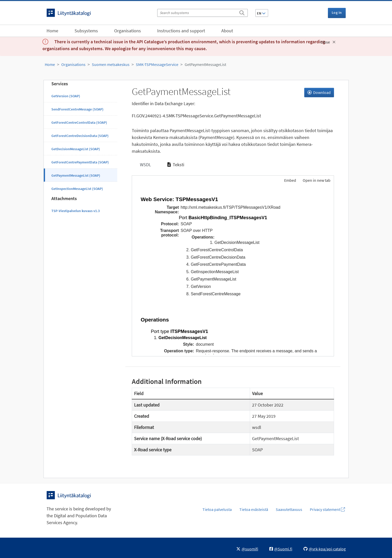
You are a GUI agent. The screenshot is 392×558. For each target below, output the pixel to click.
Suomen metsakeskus (111, 64)
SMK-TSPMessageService (157, 64)
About (227, 31)
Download (319, 92)
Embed (290, 180)
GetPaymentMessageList (205, 64)
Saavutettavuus (289, 509)
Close (328, 42)
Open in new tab (317, 180)
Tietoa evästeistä (254, 509)
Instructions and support (181, 31)
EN (261, 13)
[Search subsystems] (202, 13)
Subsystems (86, 31)
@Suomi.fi (281, 549)
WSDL (145, 165)
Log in (337, 12)
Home (52, 31)
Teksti (176, 165)
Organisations (128, 31)
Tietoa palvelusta (217, 509)
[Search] (242, 12)
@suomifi (247, 549)
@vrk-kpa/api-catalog (325, 549)
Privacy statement (327, 509)
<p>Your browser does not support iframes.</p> (233, 272)
